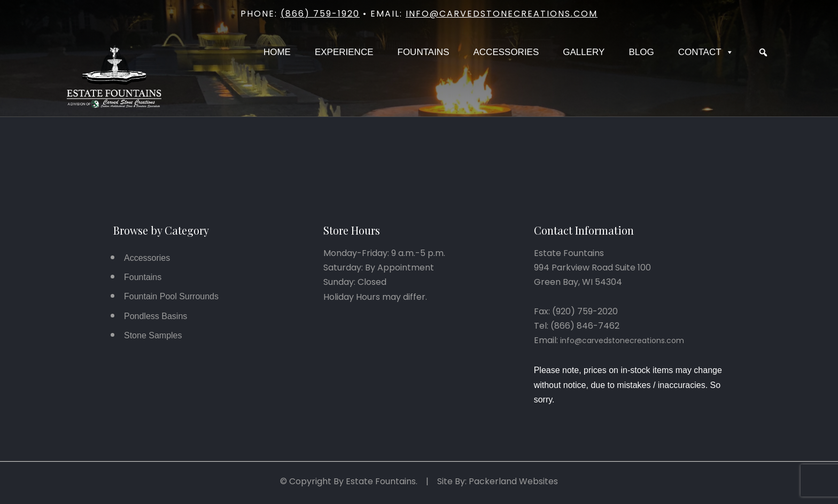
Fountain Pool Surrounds (171, 296)
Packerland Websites (513, 481)
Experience (344, 52)
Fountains (424, 52)
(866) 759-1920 (320, 14)
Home (277, 52)
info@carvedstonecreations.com (502, 14)
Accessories (506, 52)
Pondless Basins (156, 316)
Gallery (584, 52)
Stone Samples (153, 335)
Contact (706, 52)
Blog (641, 52)
